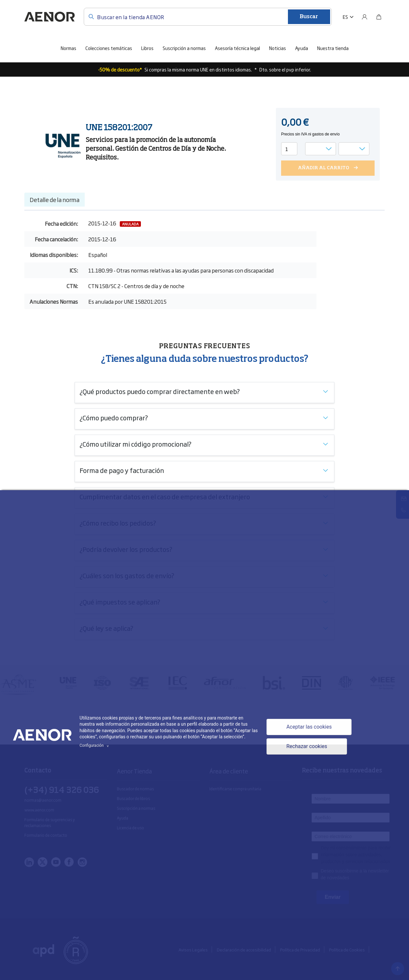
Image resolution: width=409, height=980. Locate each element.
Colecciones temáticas (109, 48)
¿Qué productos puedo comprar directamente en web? (160, 391)
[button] (348, 17)
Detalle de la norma (55, 199)
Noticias (278, 48)
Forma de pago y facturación (122, 470)
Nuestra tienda (333, 48)
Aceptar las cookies (309, 727)
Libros (147, 48)
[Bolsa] (379, 17)
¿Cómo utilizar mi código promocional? (136, 444)
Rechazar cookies (307, 746)
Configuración (95, 745)
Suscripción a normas (184, 48)
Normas (68, 48)
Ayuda (302, 48)
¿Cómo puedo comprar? (114, 417)
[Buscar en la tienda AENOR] (208, 17)
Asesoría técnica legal (237, 48)
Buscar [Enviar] (309, 17)
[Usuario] (365, 17)
